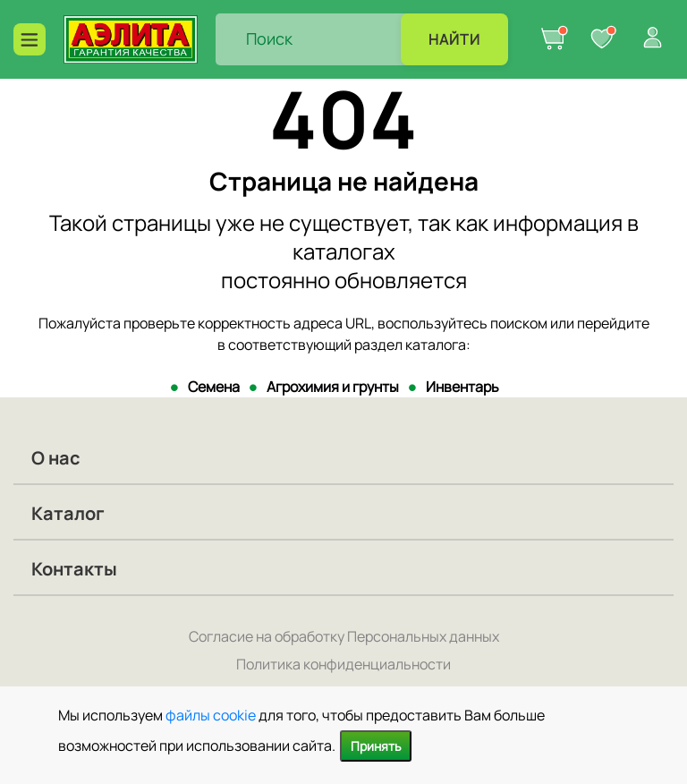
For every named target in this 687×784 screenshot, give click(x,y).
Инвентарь (462, 387)
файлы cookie (211, 715)
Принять (376, 746)
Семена (214, 387)
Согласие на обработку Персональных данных (344, 636)
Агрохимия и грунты (333, 387)
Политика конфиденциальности (343, 664)
